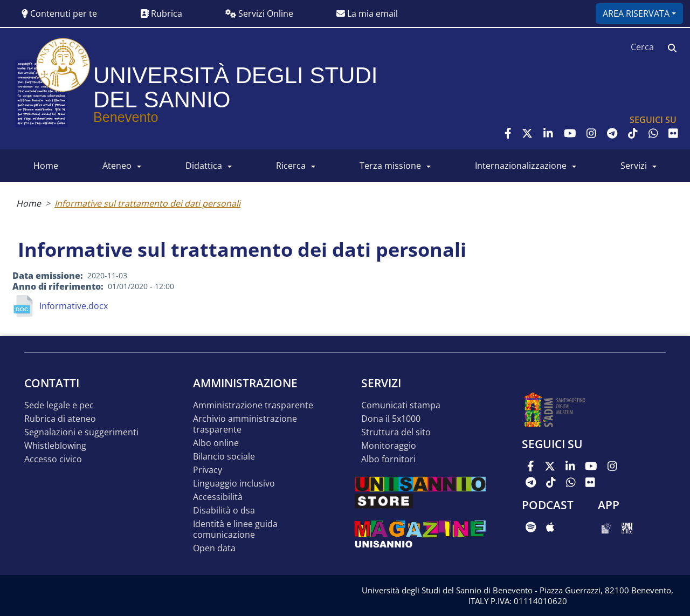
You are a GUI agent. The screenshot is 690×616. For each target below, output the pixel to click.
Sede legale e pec (59, 405)
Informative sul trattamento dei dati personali (147, 203)
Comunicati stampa (401, 405)
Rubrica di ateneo (60, 419)
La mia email (367, 13)
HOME (46, 166)
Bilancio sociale (224, 457)
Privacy (208, 470)
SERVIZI (634, 166)
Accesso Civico (53, 459)
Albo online (216, 443)
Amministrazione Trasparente (253, 405)
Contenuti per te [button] (59, 13)
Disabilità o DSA (224, 511)
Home (29, 203)
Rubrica (161, 13)
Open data (214, 548)
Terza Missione (390, 166)
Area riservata (636, 13)
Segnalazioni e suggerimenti (81, 432)
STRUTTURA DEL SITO (396, 432)
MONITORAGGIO (389, 446)
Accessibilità (218, 497)
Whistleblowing (55, 446)
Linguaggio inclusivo (234, 484)
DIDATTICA (204, 166)
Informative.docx (74, 306)
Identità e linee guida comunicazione (235, 529)
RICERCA (291, 166)
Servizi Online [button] (259, 13)
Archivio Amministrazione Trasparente (245, 424)
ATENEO (117, 166)
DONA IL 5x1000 (391, 419)
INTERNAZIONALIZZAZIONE (521, 166)
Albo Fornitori (388, 459)
